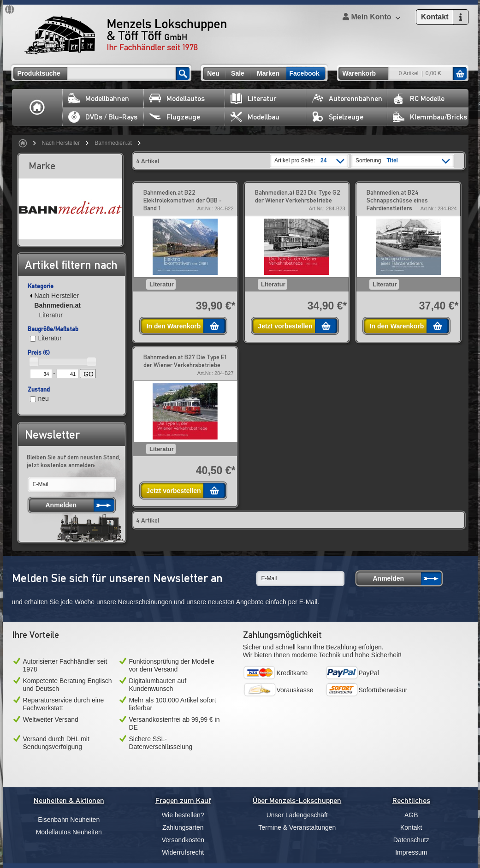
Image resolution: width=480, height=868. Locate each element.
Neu (213, 73)
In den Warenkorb (174, 326)
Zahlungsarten (183, 827)
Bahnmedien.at (113, 143)
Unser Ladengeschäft (297, 815)
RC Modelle (419, 98)
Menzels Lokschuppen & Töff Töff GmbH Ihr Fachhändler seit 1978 (125, 35)
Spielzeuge (338, 117)
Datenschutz (411, 840)
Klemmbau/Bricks (430, 117)
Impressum (411, 852)
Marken (268, 73)
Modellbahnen (99, 98)
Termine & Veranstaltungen (297, 827)
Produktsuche (39, 73)
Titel (392, 161)
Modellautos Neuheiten (69, 832)
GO (89, 374)
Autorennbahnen (347, 98)
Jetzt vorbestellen (285, 326)
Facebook (305, 73)
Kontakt (411, 827)
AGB (411, 815)
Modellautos (177, 98)
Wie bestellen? (183, 815)
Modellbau (255, 117)
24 (323, 161)
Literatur (253, 98)
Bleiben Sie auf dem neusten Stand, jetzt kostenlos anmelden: (74, 461)
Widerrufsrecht (183, 852)
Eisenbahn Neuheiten (69, 820)
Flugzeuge (175, 117)
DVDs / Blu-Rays (103, 117)
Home (37, 107)
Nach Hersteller (61, 143)
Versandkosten (183, 840)
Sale (238, 73)
